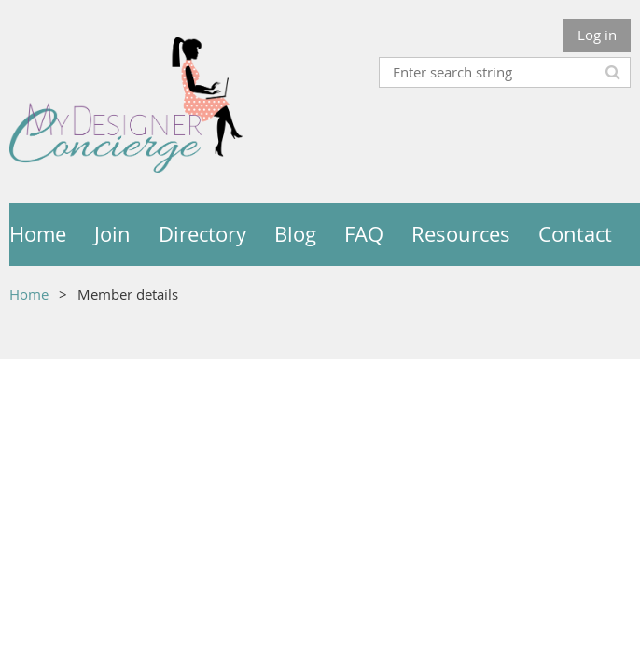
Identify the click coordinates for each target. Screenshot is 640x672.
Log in (597, 35)
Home (29, 294)
